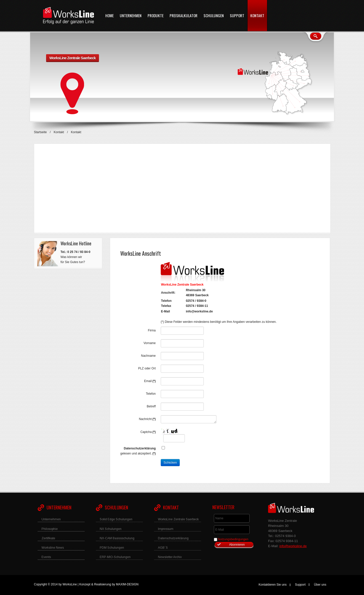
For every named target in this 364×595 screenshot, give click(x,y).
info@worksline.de (199, 311)
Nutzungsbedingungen (233, 539)
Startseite (40, 132)
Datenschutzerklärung (140, 448)
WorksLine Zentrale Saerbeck (73, 58)
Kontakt (59, 132)
